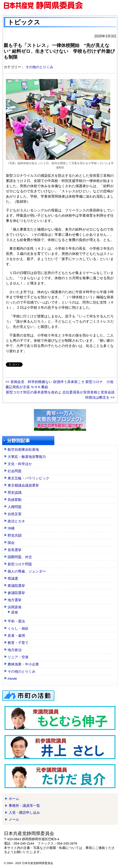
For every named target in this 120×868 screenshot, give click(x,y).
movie (12, 679)
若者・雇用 (16, 636)
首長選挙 (15, 550)
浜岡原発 (15, 607)
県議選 (13, 578)
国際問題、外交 (20, 557)
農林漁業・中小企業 (23, 664)
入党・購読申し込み (24, 813)
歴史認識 (15, 493)
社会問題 (15, 471)
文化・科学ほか (20, 464)
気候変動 (15, 500)
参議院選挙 (16, 593)
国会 (11, 543)
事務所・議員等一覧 (24, 806)
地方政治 (15, 650)
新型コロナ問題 (20, 564)
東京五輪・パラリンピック (28, 478)
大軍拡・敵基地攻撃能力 (27, 457)
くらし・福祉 (18, 628)
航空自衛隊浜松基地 (23, 450)
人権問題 (15, 507)
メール (14, 819)
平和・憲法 (16, 621)
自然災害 (15, 514)
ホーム (14, 799)
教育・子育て (18, 643)
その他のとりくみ (39, 67)
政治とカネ (16, 521)
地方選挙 (15, 600)
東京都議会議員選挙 (23, 485)
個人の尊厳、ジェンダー (27, 571)
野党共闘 (15, 535)
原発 (15, 612)
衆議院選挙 (16, 586)
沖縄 (11, 528)
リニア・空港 (18, 657)
